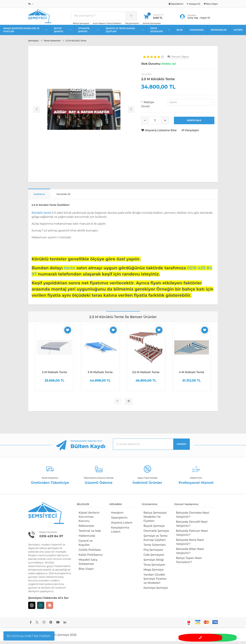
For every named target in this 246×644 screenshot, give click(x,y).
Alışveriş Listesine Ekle (159, 132)
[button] (191, 104)
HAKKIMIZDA (197, 32)
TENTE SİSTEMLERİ (160, 32)
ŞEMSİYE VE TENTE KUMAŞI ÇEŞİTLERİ (124, 32)
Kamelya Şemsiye (156, 591)
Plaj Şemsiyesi (132, 24)
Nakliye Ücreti (148, 106)
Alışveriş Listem (122, 525)
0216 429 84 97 (52, 539)
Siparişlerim (119, 520)
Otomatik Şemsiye (156, 534)
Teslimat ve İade (90, 534)
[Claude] (50, 608)
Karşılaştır (190, 132)
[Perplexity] (41, 608)
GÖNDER (182, 447)
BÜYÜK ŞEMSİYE (63, 32)
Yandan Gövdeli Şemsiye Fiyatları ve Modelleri (155, 581)
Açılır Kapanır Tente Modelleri (107, 24)
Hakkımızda (87, 539)
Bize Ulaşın (86, 572)
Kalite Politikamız (91, 558)
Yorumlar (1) (68, 196)
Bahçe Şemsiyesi (81, 24)
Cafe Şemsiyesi (154, 558)
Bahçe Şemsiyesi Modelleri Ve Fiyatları (155, 520)
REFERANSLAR (219, 32)
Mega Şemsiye (154, 572)
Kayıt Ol (205, 19)
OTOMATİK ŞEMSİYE (88, 32)
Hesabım (117, 515)
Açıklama (41, 196)
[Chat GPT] (32, 608)
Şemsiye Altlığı (154, 562)
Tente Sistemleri (155, 548)
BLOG (180, 32)
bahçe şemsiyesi (49, 551)
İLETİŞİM (238, 32)
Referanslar (86, 529)
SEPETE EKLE (194, 122)
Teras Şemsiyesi (154, 567)
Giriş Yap (193, 19)
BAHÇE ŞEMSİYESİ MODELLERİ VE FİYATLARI (25, 32)
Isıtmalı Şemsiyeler (152, 24)
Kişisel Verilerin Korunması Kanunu (89, 520)
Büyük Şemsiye (154, 529)
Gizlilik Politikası (90, 553)
